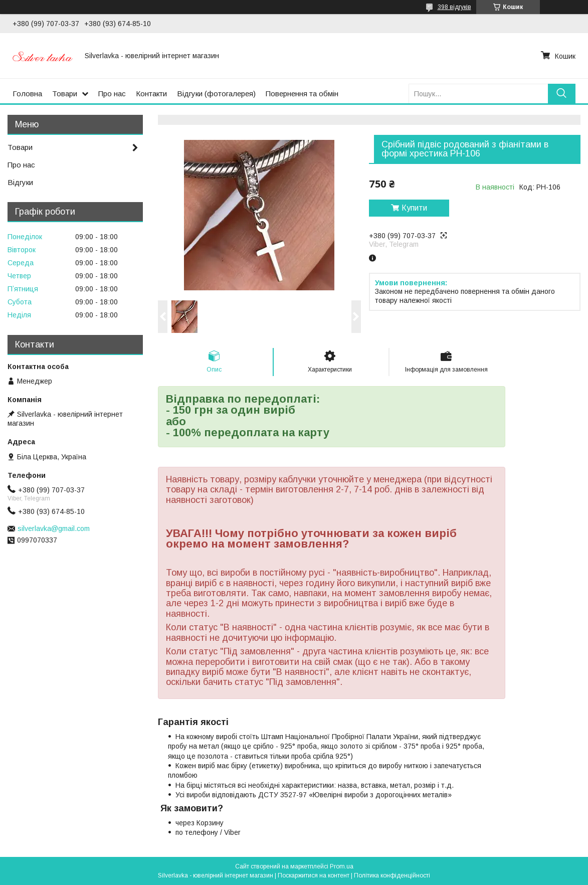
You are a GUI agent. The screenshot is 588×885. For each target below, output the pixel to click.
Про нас (112, 94)
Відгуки (20, 182)
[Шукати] (562, 94)
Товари (65, 94)
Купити (414, 208)
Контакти (151, 94)
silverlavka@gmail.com (54, 528)
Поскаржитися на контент (314, 875)
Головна (27, 94)
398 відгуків (454, 7)
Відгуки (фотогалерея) (216, 94)
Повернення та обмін (302, 94)
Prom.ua (342, 866)
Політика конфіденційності (392, 875)
